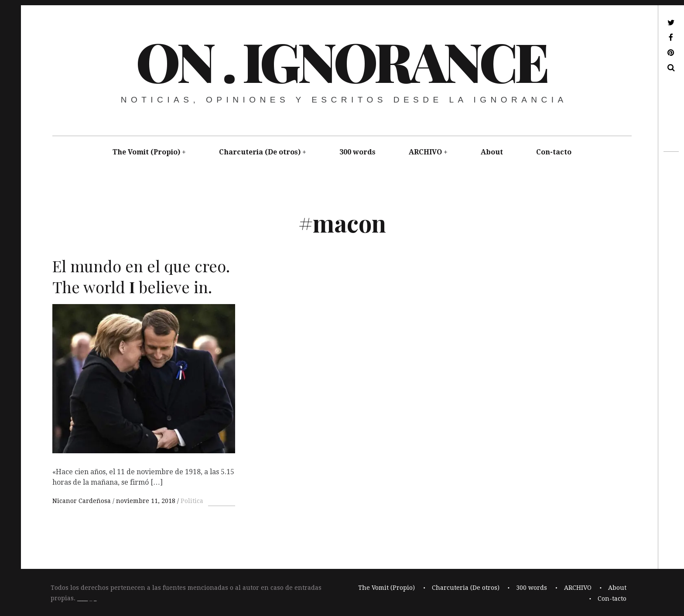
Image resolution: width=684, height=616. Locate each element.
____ (82, 599)
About (492, 152)
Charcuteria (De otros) (260, 152)
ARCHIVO (425, 152)
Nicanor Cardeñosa (82, 501)
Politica (192, 501)
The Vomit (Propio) (146, 152)
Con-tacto (554, 152)
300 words (357, 152)
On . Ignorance (341, 61)
